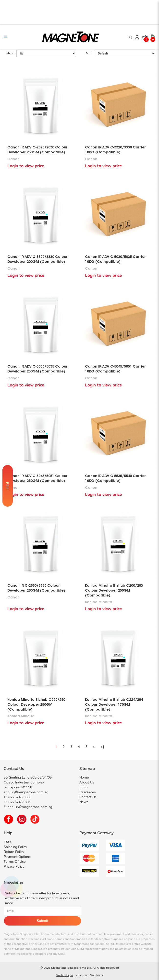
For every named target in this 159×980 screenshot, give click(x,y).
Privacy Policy (14, 867)
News (84, 802)
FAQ (7, 842)
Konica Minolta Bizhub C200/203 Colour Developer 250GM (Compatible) (114, 591)
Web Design (65, 975)
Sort (89, 53)
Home (84, 778)
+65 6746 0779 (19, 802)
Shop (83, 787)
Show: (10, 53)
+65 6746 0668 (19, 797)
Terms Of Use (15, 862)
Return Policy (14, 852)
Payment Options (17, 857)
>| (102, 747)
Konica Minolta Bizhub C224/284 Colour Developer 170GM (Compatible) (114, 705)
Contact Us (88, 797)
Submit (43, 921)
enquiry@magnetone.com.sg (30, 807)
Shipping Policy (15, 847)
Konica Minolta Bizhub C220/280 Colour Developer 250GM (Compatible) (36, 705)
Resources (88, 792)
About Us (87, 782)
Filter (7, 490)
